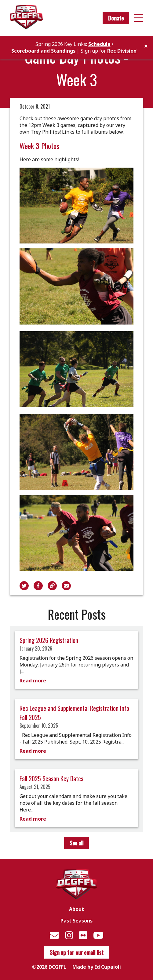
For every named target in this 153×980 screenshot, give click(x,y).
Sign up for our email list (77, 952)
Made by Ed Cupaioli (97, 967)
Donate (116, 18)
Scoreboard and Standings (43, 51)
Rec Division (122, 51)
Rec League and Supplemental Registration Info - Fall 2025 (76, 713)
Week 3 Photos (39, 146)
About (76, 909)
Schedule (99, 44)
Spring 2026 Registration (49, 640)
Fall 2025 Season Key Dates (51, 778)
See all (76, 843)
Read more (33, 681)
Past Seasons (76, 921)
